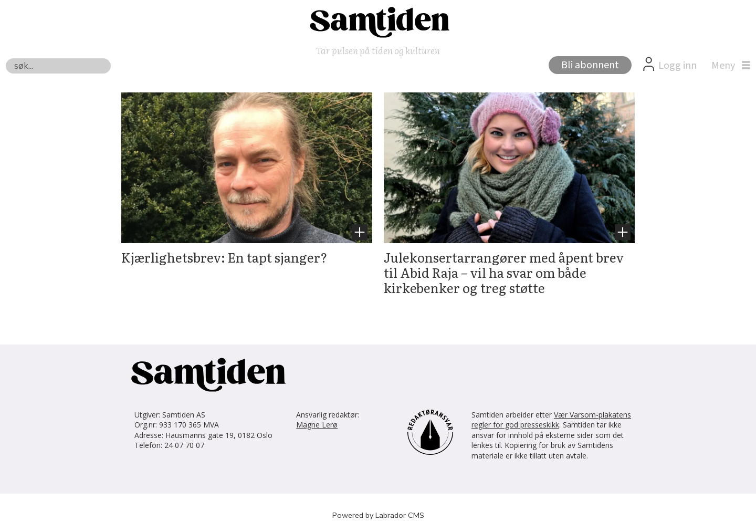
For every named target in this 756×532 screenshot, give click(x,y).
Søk (6, 58)
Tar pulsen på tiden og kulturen (378, 50)
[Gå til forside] (378, 22)
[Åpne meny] (728, 66)
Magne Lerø (317, 425)
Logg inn (678, 66)
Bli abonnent (590, 65)
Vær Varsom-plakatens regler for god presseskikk (551, 420)
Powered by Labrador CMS (378, 515)
